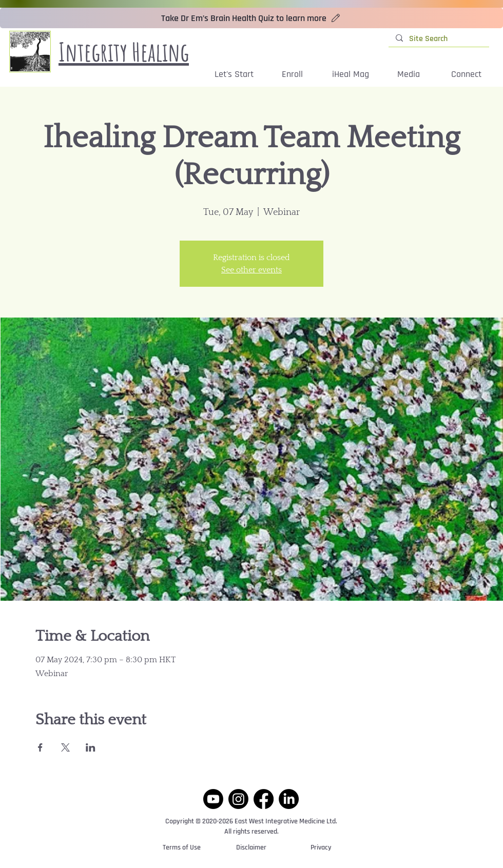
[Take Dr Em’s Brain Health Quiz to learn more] (252, 18)
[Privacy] (321, 848)
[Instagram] (238, 799)
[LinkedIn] (289, 799)
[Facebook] (264, 799)
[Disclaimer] (251, 848)
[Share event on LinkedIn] (91, 747)
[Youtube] (213, 799)
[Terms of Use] (182, 848)
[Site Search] (438, 39)
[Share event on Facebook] (40, 747)
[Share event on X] (65, 747)
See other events (252, 270)
